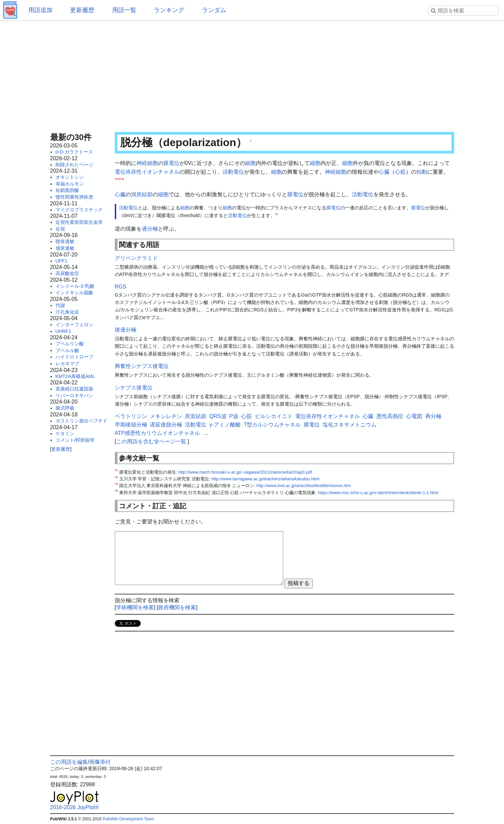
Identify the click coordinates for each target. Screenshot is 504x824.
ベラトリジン (131, 416)
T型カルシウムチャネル (272, 425)
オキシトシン (70, 177)
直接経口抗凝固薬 (74, 389)
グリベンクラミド (136, 258)
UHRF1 (63, 331)
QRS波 (218, 416)
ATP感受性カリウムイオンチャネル (158, 433)
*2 (119, 179)
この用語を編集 (69, 762)
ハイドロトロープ (74, 357)
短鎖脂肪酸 (67, 190)
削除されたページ (74, 165)
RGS (121, 287)
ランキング (169, 10)
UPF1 (62, 261)
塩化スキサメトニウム (349, 425)
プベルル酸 (67, 350)
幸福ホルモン (70, 184)
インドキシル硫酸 (74, 293)
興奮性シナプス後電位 (142, 366)
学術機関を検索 (135, 607)
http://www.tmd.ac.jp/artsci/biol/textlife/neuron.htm (304, 486)
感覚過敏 (65, 248)
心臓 (384, 172)
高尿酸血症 (67, 273)
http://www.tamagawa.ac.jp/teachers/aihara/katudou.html (265, 479)
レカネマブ (67, 364)
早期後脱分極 (131, 425)
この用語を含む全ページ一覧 (151, 441)
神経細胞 (147, 163)
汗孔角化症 (67, 312)
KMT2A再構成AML (75, 376)
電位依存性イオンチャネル (147, 172)
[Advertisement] (252, 74)
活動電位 (233, 172)
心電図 (414, 416)
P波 (234, 416)
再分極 (433, 416)
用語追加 (40, 10)
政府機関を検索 (177, 607)
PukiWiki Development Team (128, 819)
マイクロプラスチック (79, 210)
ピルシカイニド (274, 416)
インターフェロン (74, 324)
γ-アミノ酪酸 (225, 425)
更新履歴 (82, 10)
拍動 (422, 172)
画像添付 (100, 762)
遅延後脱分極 (166, 425)
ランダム (214, 10)
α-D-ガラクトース (74, 152)
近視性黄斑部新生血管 (79, 222)
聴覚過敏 (65, 241)
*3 (122, 179)
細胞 (250, 163)
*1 (116, 179)
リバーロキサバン (74, 396)
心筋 (400, 172)
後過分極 (126, 330)
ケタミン (65, 434)
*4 (276, 214)
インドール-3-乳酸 (75, 286)
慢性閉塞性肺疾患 (74, 197)
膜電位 (171, 163)
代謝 (60, 305)
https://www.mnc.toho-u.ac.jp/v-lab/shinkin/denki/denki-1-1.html (378, 493)
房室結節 (196, 416)
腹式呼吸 (65, 408)
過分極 (150, 229)
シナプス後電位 (134, 388)
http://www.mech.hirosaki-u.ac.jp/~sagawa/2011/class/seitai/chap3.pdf (245, 472)
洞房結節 (142, 194)
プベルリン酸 (70, 344)
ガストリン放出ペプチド (81, 421)
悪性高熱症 (390, 416)
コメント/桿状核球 (75, 440)
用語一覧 (124, 10)
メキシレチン (166, 416)
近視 (60, 229)
